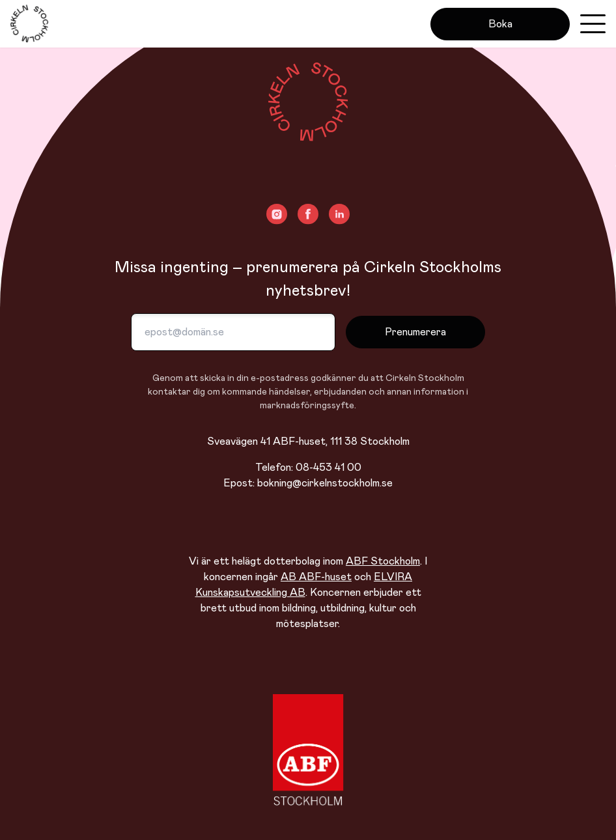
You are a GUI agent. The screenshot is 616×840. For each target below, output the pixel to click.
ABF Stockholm (383, 561)
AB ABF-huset (316, 577)
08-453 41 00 (329, 468)
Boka (500, 24)
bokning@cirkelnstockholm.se (325, 483)
